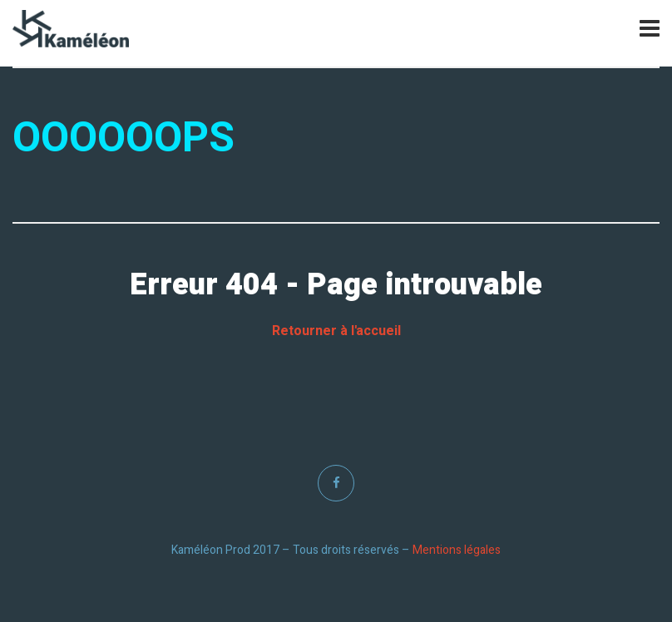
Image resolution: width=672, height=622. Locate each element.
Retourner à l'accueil (336, 331)
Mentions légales (457, 550)
